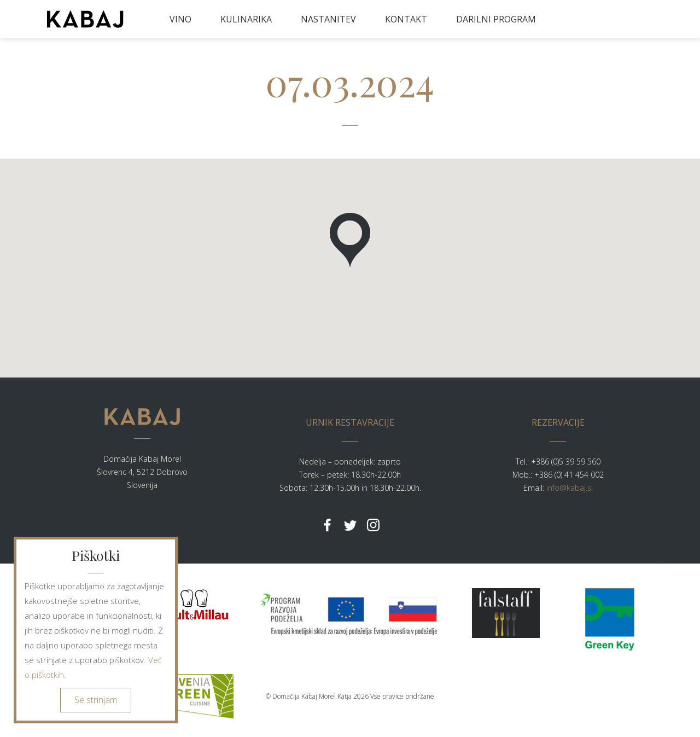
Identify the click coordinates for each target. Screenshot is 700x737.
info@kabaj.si (570, 488)
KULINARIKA (246, 19)
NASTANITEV (328, 19)
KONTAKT (406, 19)
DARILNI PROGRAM (496, 19)
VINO (180, 19)
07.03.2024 (350, 82)
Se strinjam (96, 700)
